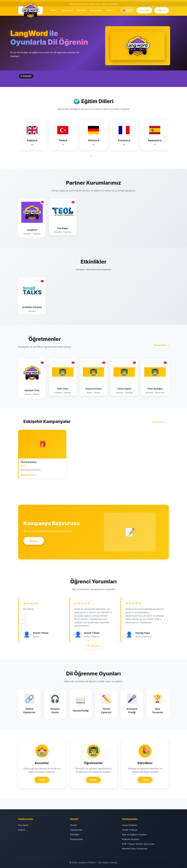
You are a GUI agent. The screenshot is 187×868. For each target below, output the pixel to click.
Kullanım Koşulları (131, 839)
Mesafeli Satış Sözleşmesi (135, 849)
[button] (164, 138)
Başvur (34, 541)
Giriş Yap (144, 10)
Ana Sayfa (23, 825)
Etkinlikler (81, 10)
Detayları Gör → (29, 475)
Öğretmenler (67, 10)
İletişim (110, 10)
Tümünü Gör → (161, 345)
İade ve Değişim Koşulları (134, 835)
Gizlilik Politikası (130, 830)
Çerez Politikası (130, 825)
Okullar (54, 10)
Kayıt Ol (162, 10)
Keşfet (42, 780)
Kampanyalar (96, 10)
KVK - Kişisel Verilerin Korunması (138, 844)
